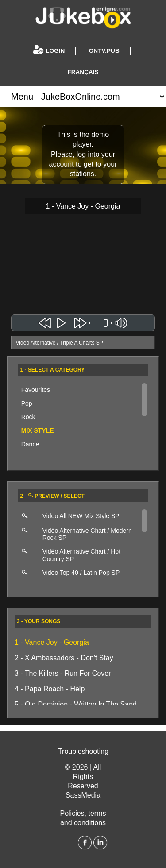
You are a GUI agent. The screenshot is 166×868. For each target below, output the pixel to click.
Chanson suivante (80, 323)
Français (83, 72)
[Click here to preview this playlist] (28, 517)
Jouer (62, 323)
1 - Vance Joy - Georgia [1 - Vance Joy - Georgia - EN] (52, 642)
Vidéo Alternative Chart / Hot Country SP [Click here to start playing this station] (81, 555)
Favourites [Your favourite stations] (36, 390)
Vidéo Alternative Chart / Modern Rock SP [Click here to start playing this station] (87, 534)
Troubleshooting (83, 751)
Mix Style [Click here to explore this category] (38, 430)
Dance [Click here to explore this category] (30, 444)
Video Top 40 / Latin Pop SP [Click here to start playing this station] (81, 573)
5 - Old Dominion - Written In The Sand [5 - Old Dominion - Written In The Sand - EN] (76, 704)
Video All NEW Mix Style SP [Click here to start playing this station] (81, 516)
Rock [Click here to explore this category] (28, 417)
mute (121, 323)
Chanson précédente (45, 323)
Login (50, 51)
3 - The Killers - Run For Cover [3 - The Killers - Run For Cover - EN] (63, 673)
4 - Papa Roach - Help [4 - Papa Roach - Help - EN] (50, 689)
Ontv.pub (104, 51)
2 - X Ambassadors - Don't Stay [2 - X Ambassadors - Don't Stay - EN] (64, 658)
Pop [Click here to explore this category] (27, 403)
